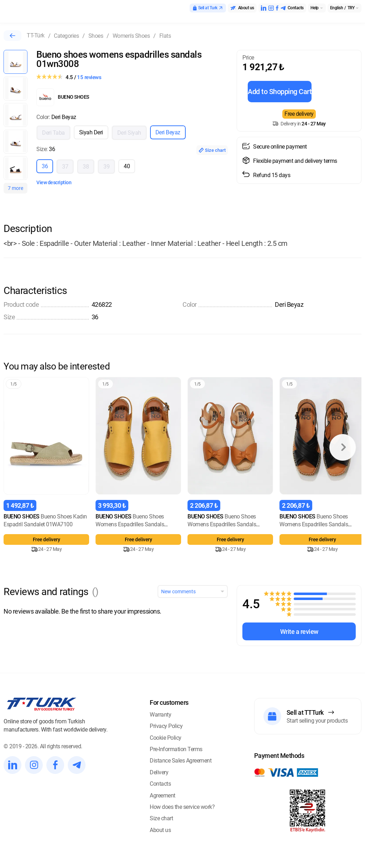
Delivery (159, 772)
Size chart (212, 150)
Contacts (160, 784)
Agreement (163, 795)
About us (160, 830)
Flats (165, 36)
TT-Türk (36, 35)
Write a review (299, 632)
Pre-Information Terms (176, 749)
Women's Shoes (131, 36)
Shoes (96, 36)
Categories (66, 36)
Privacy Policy (166, 726)
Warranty (160, 715)
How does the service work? (182, 807)
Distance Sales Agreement (181, 761)
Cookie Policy (166, 738)
